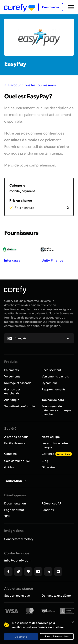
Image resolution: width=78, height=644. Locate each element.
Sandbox (48, 510)
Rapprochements (54, 389)
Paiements (11, 370)
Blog (45, 461)
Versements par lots (55, 376)
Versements (12, 376)
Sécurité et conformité (20, 406)
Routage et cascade (18, 383)
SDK (7, 516)
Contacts (10, 454)
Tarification (14, 481)
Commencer (51, 7)
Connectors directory (19, 539)
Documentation (15, 503)
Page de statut (14, 510)
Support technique (17, 596)
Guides (9, 467)
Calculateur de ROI (17, 461)
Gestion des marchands (12, 391)
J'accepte (21, 637)
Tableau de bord (53, 400)
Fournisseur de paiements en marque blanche (56, 410)
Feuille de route (15, 443)
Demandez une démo (56, 596)
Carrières (57, 454)
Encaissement (51, 370)
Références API (52, 503)
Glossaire (48, 467)
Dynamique (50, 383)
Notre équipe (51, 437)
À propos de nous (16, 437)
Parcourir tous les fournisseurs (30, 85)
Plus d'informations (57, 636)
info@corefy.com (18, 560)
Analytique (12, 400)
